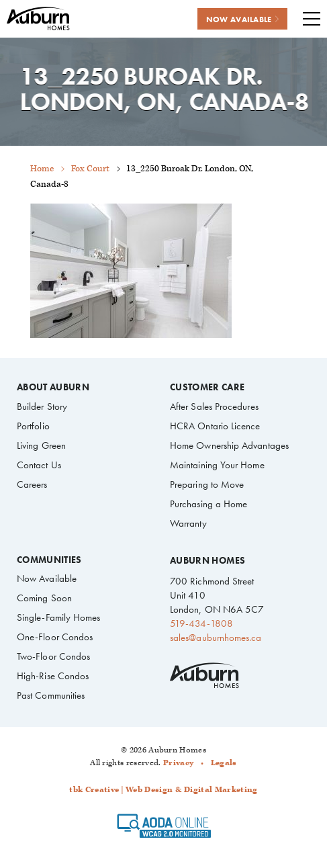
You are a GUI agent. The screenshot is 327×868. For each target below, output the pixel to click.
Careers (32, 484)
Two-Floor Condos (53, 656)
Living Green (41, 445)
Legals (224, 763)
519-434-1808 (201, 623)
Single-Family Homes (58, 617)
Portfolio (33, 426)
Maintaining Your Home (217, 465)
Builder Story (42, 406)
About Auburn (53, 388)
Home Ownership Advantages (229, 445)
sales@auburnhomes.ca (216, 638)
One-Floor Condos (55, 637)
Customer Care (207, 388)
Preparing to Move (207, 484)
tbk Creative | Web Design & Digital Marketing (163, 790)
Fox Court (90, 169)
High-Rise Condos (53, 676)
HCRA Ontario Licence (215, 426)
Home (42, 169)
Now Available (47, 578)
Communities (49, 560)
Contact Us (39, 465)
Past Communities (51, 695)
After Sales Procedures (214, 406)
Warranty (188, 523)
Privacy (178, 763)
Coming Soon (44, 598)
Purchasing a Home (208, 504)
